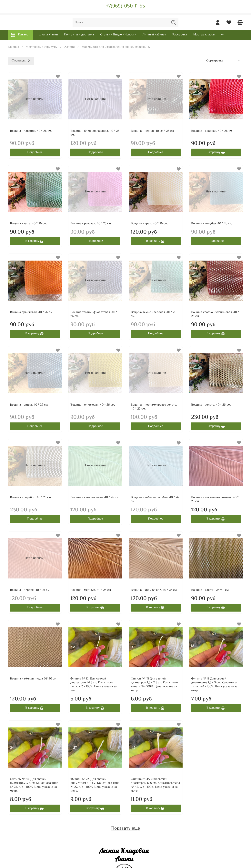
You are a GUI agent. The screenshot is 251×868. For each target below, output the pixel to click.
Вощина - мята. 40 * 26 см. (28, 224)
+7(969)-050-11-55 (125, 6)
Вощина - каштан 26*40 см (210, 590)
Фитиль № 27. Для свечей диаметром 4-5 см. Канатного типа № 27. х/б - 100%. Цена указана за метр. (95, 785)
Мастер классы (204, 35)
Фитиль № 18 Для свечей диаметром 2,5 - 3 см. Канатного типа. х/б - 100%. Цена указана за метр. (214, 685)
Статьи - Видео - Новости (118, 35)
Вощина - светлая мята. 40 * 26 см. (95, 498)
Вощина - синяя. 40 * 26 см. (29, 405)
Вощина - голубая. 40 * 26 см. (212, 224)
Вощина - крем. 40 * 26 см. (149, 224)
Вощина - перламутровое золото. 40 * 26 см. (154, 407)
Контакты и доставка (79, 35)
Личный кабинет (154, 35)
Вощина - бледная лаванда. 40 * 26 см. (95, 133)
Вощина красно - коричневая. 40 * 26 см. (215, 314)
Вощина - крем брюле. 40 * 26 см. (154, 590)
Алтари (70, 47)
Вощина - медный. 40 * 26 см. (91, 590)
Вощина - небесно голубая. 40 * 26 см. (155, 499)
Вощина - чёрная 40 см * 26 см (152, 131)
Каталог (20, 35)
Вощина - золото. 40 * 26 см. (211, 405)
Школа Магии (48, 35)
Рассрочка (180, 35)
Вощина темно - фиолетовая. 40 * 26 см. (94, 314)
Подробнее (35, 152)
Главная (13, 47)
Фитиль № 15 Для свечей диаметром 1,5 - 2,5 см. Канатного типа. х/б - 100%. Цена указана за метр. (154, 685)
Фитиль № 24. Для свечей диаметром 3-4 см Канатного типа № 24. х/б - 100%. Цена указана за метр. (34, 785)
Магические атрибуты (42, 47)
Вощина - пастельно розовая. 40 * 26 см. (215, 499)
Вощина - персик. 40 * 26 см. (30, 590)
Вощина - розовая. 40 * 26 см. (91, 224)
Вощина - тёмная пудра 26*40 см (33, 679)
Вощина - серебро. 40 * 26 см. (31, 498)
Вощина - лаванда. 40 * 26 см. (31, 131)
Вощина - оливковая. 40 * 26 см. (93, 405)
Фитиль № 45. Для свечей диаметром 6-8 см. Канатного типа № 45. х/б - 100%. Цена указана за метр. (155, 785)
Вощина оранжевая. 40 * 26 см (31, 312)
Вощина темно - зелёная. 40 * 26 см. (154, 314)
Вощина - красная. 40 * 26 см (212, 131)
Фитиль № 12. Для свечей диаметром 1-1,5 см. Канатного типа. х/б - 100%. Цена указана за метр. (94, 685)
